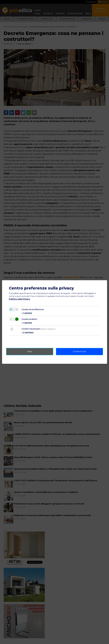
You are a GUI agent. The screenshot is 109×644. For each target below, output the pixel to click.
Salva (30, 351)
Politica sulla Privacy (19, 299)
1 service (27, 313)
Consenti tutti (79, 351)
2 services (27, 332)
